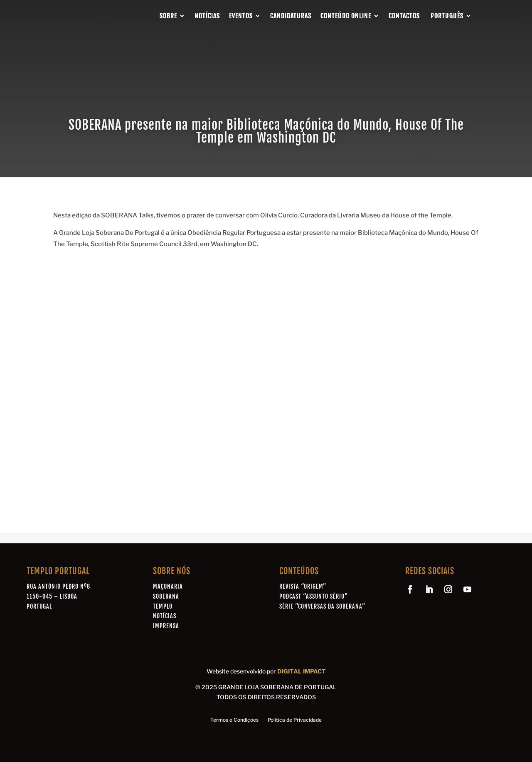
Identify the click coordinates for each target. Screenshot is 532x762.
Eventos (241, 16)
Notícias (207, 16)
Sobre (168, 16)
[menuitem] (451, 16)
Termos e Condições (234, 720)
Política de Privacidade (295, 720)
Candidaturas (291, 16)
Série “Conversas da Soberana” (322, 606)
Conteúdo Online (346, 16)
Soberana (166, 596)
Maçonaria (168, 586)
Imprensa (166, 626)
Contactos (404, 16)
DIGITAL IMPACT (302, 671)
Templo (163, 606)
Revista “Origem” (303, 586)
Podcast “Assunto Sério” (314, 596)
